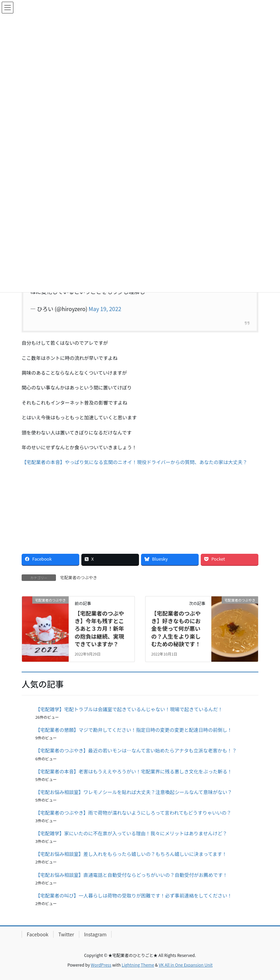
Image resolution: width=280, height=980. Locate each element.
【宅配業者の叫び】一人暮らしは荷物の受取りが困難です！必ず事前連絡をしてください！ (134, 895)
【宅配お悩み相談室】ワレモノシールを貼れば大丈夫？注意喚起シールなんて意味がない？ (134, 792)
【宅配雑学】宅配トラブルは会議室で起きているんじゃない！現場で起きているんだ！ (129, 709)
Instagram (95, 934)
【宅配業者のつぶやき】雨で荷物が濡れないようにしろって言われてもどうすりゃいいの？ (133, 813)
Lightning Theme (138, 965)
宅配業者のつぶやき (79, 577)
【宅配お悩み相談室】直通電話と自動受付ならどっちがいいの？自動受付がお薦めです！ (131, 875)
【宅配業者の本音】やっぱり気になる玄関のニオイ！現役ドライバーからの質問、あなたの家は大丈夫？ (135, 462)
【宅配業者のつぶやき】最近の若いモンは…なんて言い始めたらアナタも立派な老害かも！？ (136, 750)
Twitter (66, 934)
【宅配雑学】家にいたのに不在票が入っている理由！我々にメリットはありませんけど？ (131, 833)
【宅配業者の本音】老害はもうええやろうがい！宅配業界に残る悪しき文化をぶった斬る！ (134, 771)
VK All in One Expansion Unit (186, 965)
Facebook (38, 934)
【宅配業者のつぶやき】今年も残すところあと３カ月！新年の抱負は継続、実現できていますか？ (102, 629)
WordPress (101, 965)
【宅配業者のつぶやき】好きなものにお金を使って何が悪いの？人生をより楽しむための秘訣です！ (176, 629)
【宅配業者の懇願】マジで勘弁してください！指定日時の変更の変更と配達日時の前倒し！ (134, 730)
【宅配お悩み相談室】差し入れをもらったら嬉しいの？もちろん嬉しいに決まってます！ (131, 854)
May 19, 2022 (105, 309)
